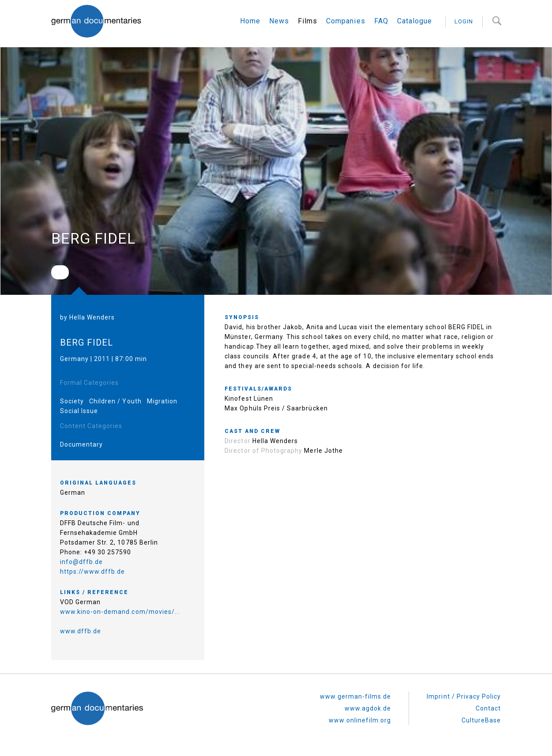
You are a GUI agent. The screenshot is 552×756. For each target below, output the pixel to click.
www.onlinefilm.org (360, 720)
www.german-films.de (355, 696)
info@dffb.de (82, 562)
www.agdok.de (368, 708)
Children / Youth (115, 401)
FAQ (381, 21)
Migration (162, 401)
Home (250, 21)
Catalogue (415, 21)
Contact (488, 708)
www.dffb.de (81, 631)
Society (72, 401)
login (464, 21)
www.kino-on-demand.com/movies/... (120, 612)
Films (308, 21)
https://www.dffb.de (93, 572)
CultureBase (481, 720)
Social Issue (79, 411)
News (279, 21)
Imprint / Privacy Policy (464, 696)
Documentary (82, 444)
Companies (345, 21)
